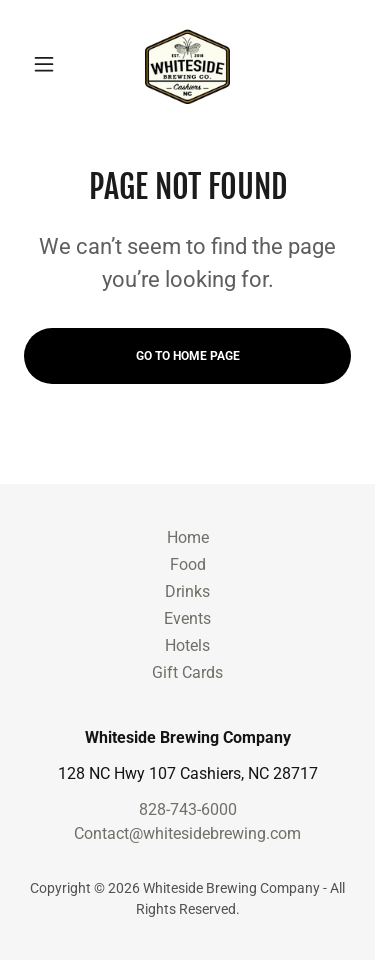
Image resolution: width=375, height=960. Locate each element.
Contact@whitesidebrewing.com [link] (187, 833)
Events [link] (187, 618)
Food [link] (188, 564)
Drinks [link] (187, 591)
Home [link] (188, 537)
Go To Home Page (188, 356)
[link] (187, 64)
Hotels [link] (187, 645)
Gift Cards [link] (187, 672)
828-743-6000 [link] (188, 809)
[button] (48, 64)
